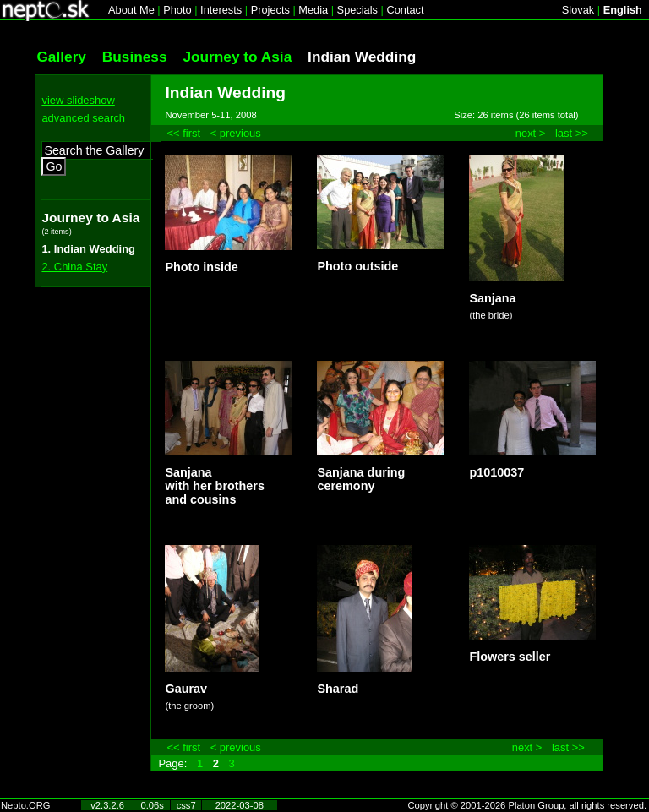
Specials (357, 10)
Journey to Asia (237, 57)
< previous (236, 133)
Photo (177, 10)
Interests (221, 10)
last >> (572, 133)
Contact (405, 10)
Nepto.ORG (25, 805)
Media (313, 10)
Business (135, 57)
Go (54, 166)
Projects (270, 10)
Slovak (578, 10)
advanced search (83, 118)
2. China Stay (74, 267)
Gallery (61, 57)
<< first (183, 133)
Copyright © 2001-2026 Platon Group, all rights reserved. (528, 805)
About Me (131, 10)
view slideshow (78, 100)
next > (531, 133)
